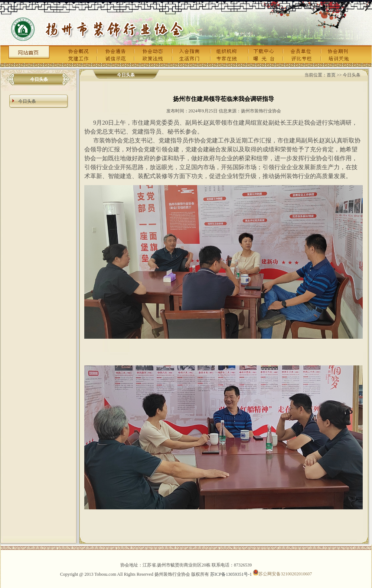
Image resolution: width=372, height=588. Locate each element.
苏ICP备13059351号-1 (231, 574)
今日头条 (27, 101)
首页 (331, 75)
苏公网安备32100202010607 (282, 574)
